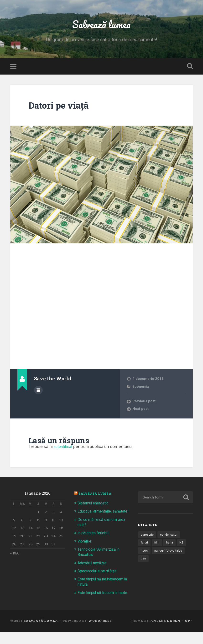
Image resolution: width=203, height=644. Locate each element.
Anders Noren (165, 633)
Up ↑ (189, 633)
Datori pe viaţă (62, 107)
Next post (141, 411)
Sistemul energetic (94, 505)
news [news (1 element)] (144, 553)
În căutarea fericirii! (95, 540)
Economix (141, 388)
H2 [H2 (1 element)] (182, 545)
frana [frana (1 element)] (170, 545)
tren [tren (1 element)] (144, 561)
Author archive (38, 392)
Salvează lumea (101, 25)
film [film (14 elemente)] (157, 545)
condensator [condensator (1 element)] (170, 537)
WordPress (100, 633)
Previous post (145, 403)
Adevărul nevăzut (93, 570)
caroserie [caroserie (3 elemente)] (147, 537)
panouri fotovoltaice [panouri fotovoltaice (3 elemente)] (169, 553)
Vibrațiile (85, 548)
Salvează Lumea (96, 495)
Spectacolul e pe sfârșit (99, 578)
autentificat (64, 448)
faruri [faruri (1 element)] (145, 545)
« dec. (16, 556)
